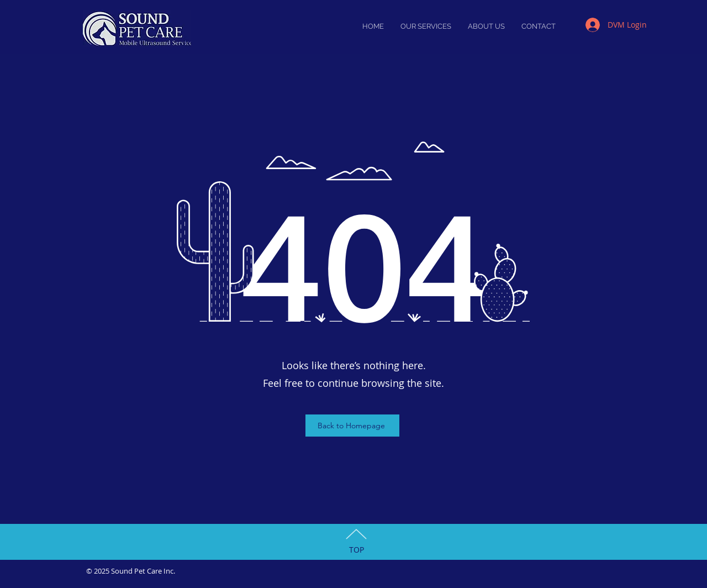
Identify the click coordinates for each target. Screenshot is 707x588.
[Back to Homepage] (352, 426)
